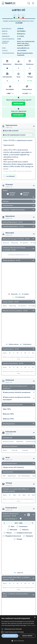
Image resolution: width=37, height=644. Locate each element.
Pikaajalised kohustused (12, 536)
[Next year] (33, 523)
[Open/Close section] (34, 126)
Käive (11, 526)
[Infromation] (21, 519)
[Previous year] (4, 523)
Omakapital (28, 536)
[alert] (18, 630)
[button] (18, 641)
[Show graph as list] (25, 515)
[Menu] (33, 3)
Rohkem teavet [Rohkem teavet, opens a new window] (31, 625)
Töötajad (18, 539)
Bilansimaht (12, 530)
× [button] (35, 617)
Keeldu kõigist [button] (27, 636)
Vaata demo (18, 104)
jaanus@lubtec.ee (23, 48)
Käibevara (24, 530)
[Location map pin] (29, 45)
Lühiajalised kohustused (23, 533)
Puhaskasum (22, 526)
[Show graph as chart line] (29, 515)
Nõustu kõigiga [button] (10, 636)
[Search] (29, 3)
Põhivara (8, 533)
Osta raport (18, 115)
